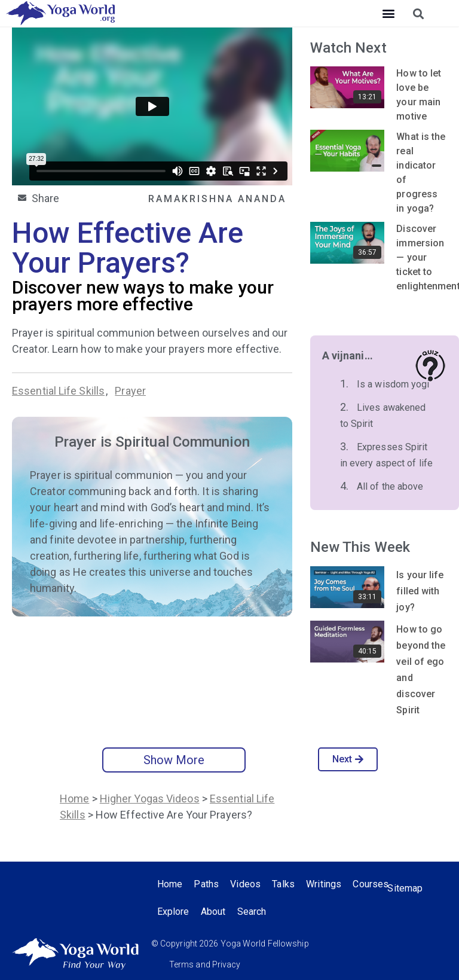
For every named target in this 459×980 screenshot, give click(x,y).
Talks (284, 884)
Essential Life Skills (58, 391)
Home (74, 799)
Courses (175, 912)
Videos (247, 884)
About (261, 912)
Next (348, 759)
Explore (221, 912)
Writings (325, 884)
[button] (388, 13)
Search (300, 912)
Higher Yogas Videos (150, 799)
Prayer (130, 391)
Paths (207, 884)
